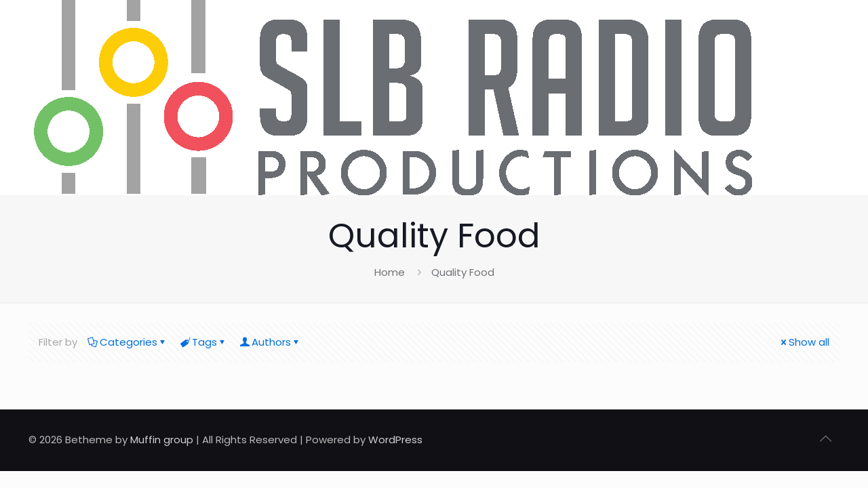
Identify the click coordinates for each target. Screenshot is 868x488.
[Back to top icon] (825, 439)
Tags (203, 342)
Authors (270, 342)
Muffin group (162, 440)
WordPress (395, 440)
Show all (804, 342)
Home (390, 272)
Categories (127, 342)
